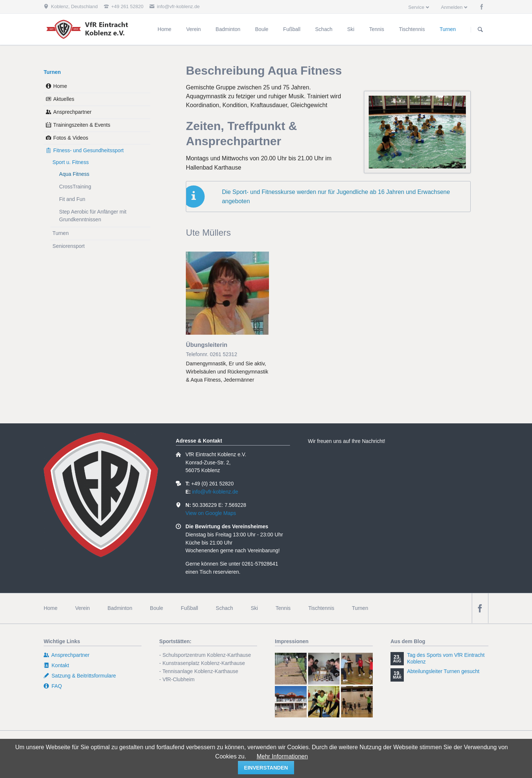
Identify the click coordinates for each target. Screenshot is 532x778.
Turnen (52, 72)
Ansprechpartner (72, 112)
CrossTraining (75, 187)
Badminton (120, 608)
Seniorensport (69, 246)
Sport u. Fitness (71, 162)
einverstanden (266, 768)
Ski (254, 608)
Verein (82, 608)
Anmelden (452, 7)
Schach (224, 608)
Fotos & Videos (71, 138)
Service (416, 7)
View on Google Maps (211, 513)
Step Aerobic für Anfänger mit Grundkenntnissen (93, 216)
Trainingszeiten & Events (82, 125)
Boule (157, 608)
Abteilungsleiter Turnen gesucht (443, 671)
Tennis (283, 608)
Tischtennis (321, 608)
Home (60, 86)
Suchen (480, 30)
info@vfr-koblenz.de (215, 492)
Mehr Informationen (282, 756)
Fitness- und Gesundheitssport (88, 150)
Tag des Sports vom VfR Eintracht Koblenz (446, 658)
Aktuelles (64, 99)
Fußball (190, 608)
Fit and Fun (72, 199)
